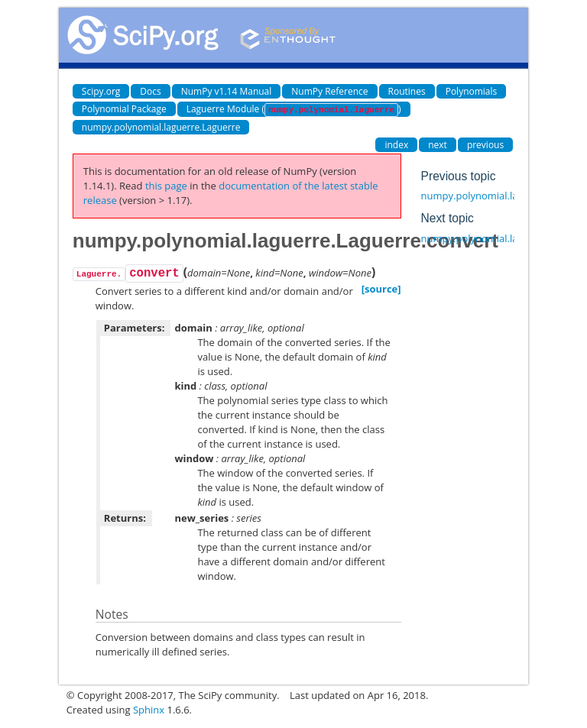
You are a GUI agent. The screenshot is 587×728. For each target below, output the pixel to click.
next (438, 145)
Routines (407, 91)
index (396, 145)
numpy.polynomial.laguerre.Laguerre (161, 127)
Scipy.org (101, 91)
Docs (150, 91)
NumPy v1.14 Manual (227, 91)
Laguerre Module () (294, 110)
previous (485, 145)
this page (166, 186)
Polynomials (472, 91)
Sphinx (149, 710)
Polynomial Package (124, 109)
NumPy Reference (329, 91)
